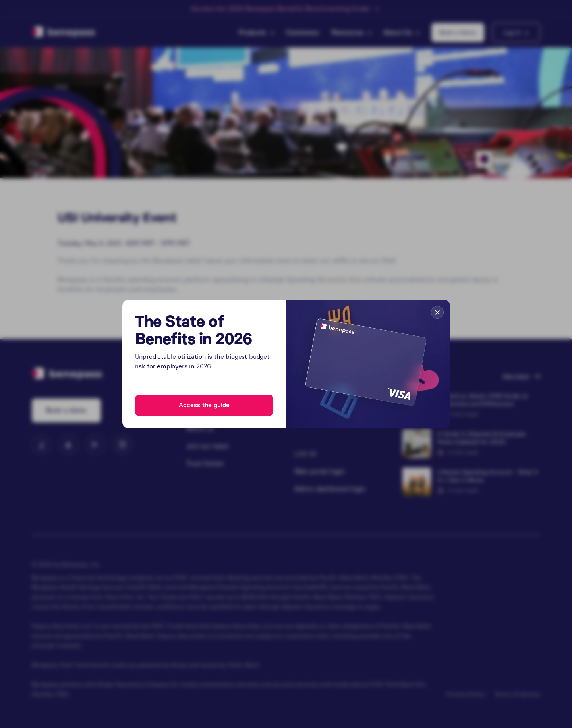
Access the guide (204, 405)
